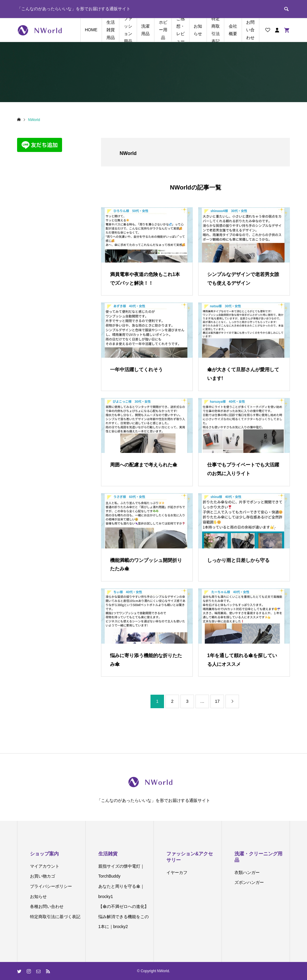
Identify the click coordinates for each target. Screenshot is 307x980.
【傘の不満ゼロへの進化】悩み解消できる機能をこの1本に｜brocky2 (124, 916)
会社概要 (233, 30)
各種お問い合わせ (47, 906)
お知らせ (198, 30)
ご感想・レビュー (180, 30)
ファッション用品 (128, 30)
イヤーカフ (177, 872)
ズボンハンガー (249, 882)
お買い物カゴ (43, 876)
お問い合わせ (250, 30)
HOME (91, 30)
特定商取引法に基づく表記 (55, 917)
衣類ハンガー (247, 872)
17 (217, 701)
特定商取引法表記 (216, 30)
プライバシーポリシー (51, 886)
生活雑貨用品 (111, 30)
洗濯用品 (145, 30)
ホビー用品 (163, 30)
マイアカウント (45, 866)
